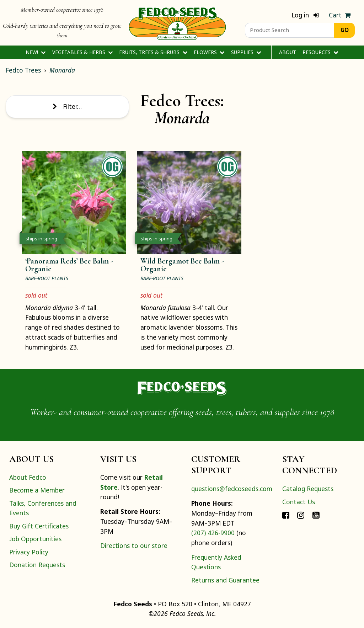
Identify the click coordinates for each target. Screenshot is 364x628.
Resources (320, 52)
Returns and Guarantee (225, 580)
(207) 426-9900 (213, 533)
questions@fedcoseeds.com (232, 489)
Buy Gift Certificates (39, 526)
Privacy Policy (29, 552)
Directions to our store (134, 545)
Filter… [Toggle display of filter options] (67, 106)
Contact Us (299, 502)
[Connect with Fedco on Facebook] (286, 515)
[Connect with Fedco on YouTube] (316, 515)
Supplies (246, 52)
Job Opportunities (35, 539)
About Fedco (28, 477)
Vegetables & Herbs (83, 52)
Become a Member (37, 490)
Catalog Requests (308, 489)
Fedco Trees (23, 70)
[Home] (177, 23)
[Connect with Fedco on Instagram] (301, 515)
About (288, 52)
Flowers (209, 52)
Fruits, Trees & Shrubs (153, 52)
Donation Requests (37, 565)
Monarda (62, 70)
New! (36, 52)
